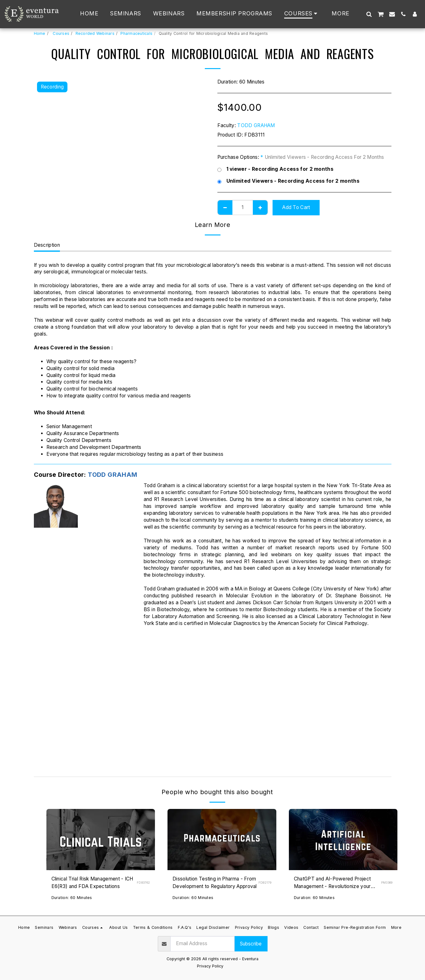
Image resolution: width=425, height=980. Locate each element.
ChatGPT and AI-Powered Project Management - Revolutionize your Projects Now (333, 883)
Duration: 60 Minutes (72, 898)
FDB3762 (143, 883)
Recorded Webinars (95, 33)
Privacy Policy (210, 966)
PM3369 (387, 883)
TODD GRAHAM (256, 125)
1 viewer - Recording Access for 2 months (276, 169)
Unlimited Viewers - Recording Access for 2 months (288, 181)
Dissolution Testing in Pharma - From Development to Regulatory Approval (215, 883)
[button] (369, 14)
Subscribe (251, 944)
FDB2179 (265, 883)
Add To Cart (296, 207)
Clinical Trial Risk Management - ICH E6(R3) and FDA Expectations (93, 883)
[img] (101, 840)
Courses (60, 33)
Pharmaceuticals (136, 33)
